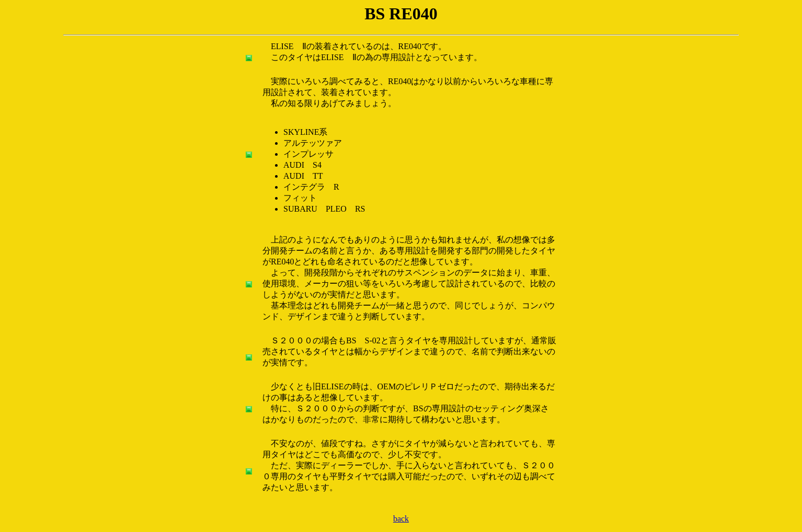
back (401, 519)
